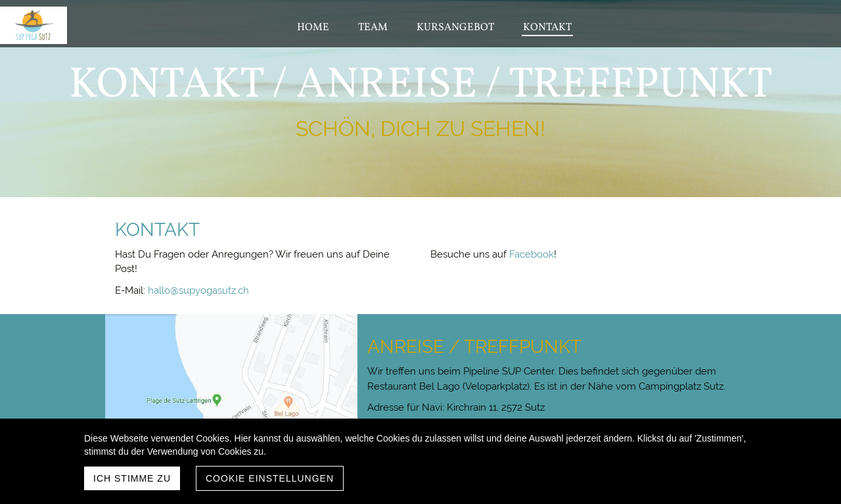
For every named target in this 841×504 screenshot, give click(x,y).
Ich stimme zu (132, 478)
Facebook (532, 254)
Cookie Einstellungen (270, 478)
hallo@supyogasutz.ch (198, 290)
